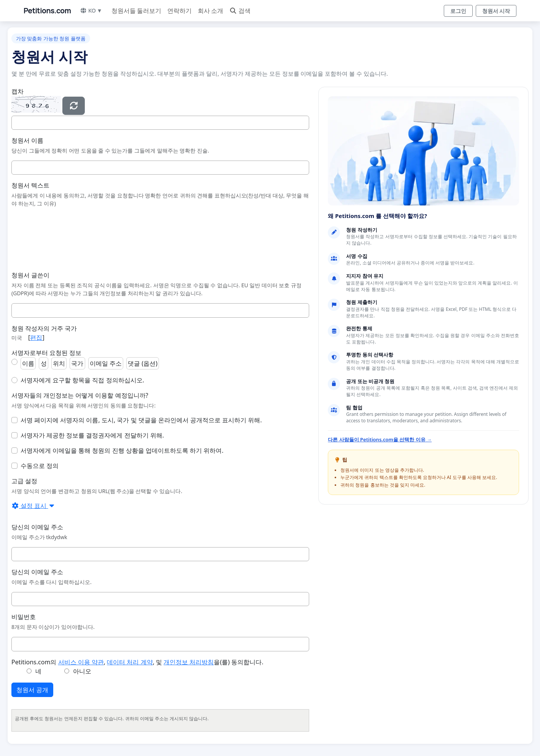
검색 (240, 11)
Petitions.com (47, 11)
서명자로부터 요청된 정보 (46, 353)
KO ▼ (91, 10)
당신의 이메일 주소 (37, 527)
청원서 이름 (27, 140)
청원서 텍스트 (30, 185)
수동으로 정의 (40, 466)
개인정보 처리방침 (189, 662)
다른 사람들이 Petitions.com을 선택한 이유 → (380, 439)
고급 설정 (24, 481)
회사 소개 (210, 11)
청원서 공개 (32, 690)
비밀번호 (24, 617)
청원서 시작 (496, 11)
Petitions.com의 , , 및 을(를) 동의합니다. (137, 662)
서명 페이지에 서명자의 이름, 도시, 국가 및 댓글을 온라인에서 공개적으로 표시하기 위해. (141, 420)
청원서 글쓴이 (30, 275)
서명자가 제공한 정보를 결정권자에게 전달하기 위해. (92, 435)
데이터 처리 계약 (130, 662)
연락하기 (179, 11)
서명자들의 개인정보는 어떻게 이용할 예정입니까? (80, 395)
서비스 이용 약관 (81, 662)
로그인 (458, 11)
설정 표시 (33, 506)
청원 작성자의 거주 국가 (44, 328)
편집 (36, 337)
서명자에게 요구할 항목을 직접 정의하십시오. (82, 380)
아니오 (82, 671)
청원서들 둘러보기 (136, 11)
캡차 (17, 91)
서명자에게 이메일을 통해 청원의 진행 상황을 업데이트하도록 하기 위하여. (122, 450)
